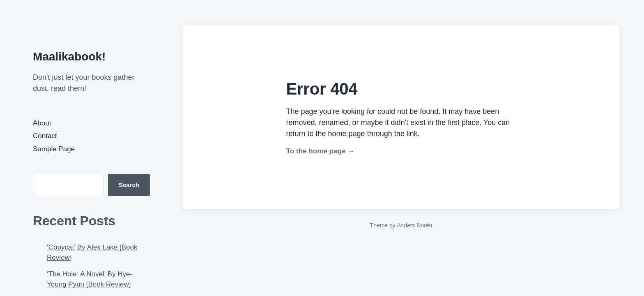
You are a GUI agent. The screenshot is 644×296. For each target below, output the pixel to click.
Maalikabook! (69, 57)
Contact (45, 136)
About (42, 123)
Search (129, 185)
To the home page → (321, 151)
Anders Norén (414, 225)
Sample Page (54, 149)
